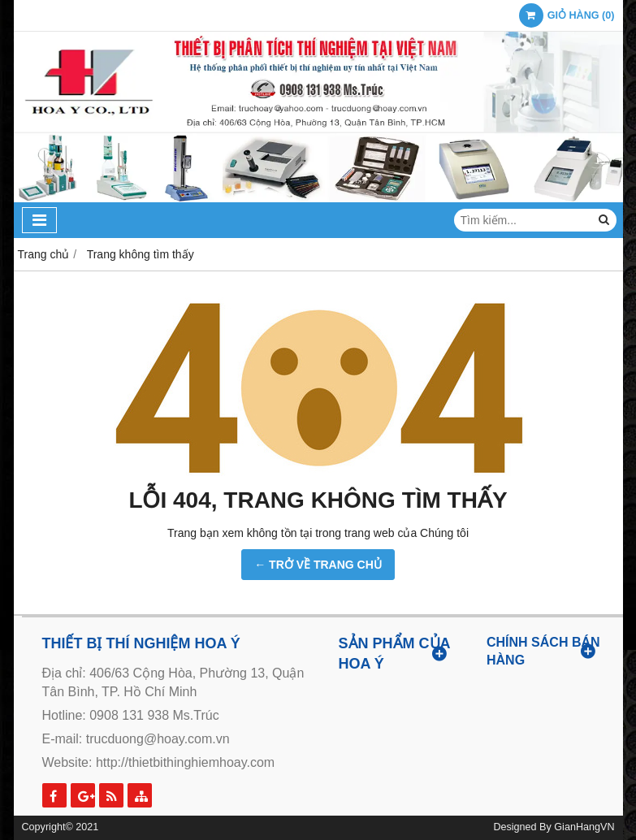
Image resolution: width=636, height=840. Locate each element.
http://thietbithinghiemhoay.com (185, 762)
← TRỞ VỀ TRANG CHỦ (318, 565)
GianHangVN (584, 827)
